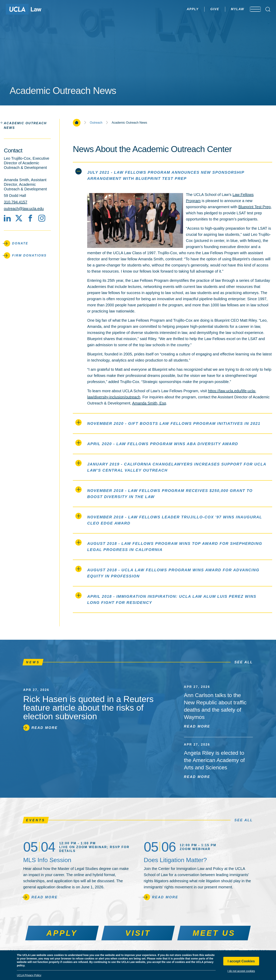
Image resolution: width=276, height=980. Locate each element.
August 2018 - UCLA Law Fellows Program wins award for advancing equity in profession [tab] (167, 572)
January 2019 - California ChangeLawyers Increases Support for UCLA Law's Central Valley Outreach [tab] (171, 466)
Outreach (96, 123)
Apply (182, 9)
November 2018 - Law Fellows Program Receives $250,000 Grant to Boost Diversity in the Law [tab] (164, 493)
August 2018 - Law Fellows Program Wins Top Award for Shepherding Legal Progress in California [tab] (169, 545)
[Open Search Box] (268, 9)
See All (244, 662)
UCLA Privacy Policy (29, 975)
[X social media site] (19, 218)
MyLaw (227, 9)
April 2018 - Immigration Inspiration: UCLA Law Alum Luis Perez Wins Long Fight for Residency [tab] (166, 598)
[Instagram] (42, 218)
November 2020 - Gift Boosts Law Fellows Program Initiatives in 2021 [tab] (168, 422)
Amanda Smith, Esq (149, 403)
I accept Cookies (241, 961)
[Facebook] (30, 218)
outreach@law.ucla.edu (24, 209)
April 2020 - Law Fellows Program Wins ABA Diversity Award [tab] (157, 443)
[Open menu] (253, 9)
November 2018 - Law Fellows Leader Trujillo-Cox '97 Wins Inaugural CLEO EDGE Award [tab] (169, 519)
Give (204, 9)
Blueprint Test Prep (254, 207)
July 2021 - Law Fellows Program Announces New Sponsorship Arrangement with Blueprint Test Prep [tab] (160, 174)
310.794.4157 (16, 202)
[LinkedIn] (7, 218)
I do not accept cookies (241, 971)
